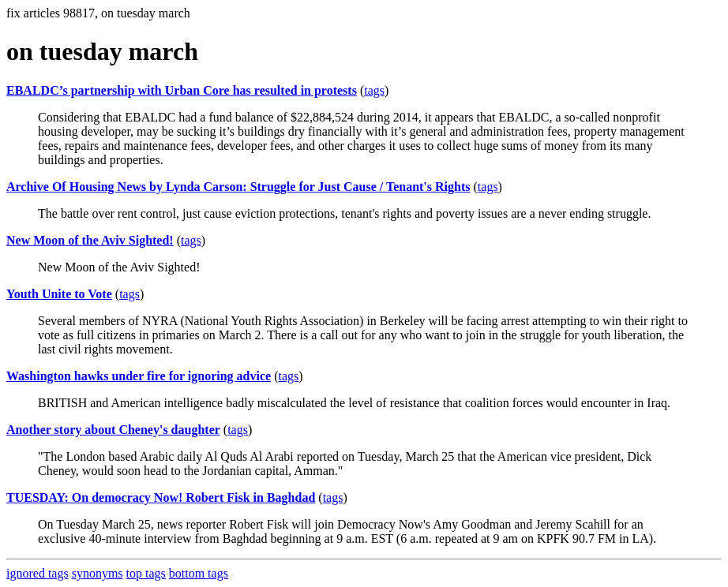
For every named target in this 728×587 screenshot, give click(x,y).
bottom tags (199, 573)
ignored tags (38, 573)
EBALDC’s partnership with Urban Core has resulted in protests (182, 90)
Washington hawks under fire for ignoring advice (139, 376)
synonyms (98, 573)
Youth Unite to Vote (59, 294)
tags (374, 90)
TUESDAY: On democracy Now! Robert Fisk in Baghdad (161, 497)
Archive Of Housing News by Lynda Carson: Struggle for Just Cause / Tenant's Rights (238, 187)
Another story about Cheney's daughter (113, 430)
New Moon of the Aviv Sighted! (90, 240)
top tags (146, 573)
